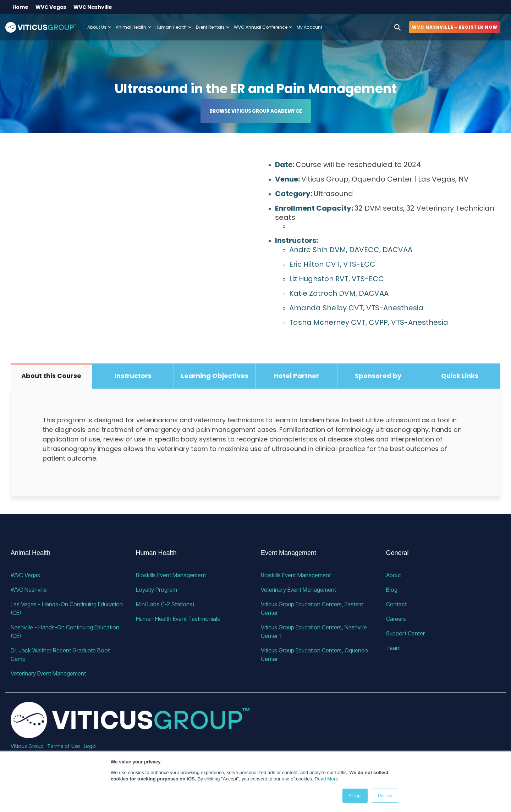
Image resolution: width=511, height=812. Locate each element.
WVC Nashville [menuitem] (93, 7)
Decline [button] (385, 796)
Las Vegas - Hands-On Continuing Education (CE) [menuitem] (67, 608)
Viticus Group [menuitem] (27, 746)
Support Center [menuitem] (405, 633)
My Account (309, 27)
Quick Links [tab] (460, 376)
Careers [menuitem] (396, 619)
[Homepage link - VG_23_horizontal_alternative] (130, 734)
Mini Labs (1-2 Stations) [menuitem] (165, 604)
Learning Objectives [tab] (215, 376)
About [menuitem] (394, 575)
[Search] (397, 27)
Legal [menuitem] (90, 746)
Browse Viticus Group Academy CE (256, 111)
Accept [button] (355, 796)
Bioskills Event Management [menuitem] (171, 575)
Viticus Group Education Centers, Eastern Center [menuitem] (313, 608)
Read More (326, 779)
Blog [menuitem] (392, 590)
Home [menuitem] (20, 7)
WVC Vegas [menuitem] (51, 7)
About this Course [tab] (51, 376)
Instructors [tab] (133, 376)
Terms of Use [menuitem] (64, 746)
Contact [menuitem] (396, 604)
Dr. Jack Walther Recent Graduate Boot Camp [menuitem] (61, 655)
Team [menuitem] (393, 648)
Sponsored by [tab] (378, 376)
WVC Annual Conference (263, 27)
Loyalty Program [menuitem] (156, 590)
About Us (99, 27)
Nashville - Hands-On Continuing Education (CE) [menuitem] (66, 632)
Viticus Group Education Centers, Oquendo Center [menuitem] (315, 655)
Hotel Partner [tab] (296, 376)
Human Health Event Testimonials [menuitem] (178, 619)
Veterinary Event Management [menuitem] (48, 673)
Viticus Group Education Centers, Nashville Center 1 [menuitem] (315, 632)
